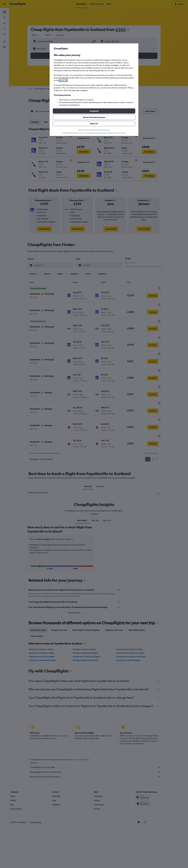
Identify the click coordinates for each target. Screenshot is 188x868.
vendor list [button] (63, 80)
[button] (94, 111)
